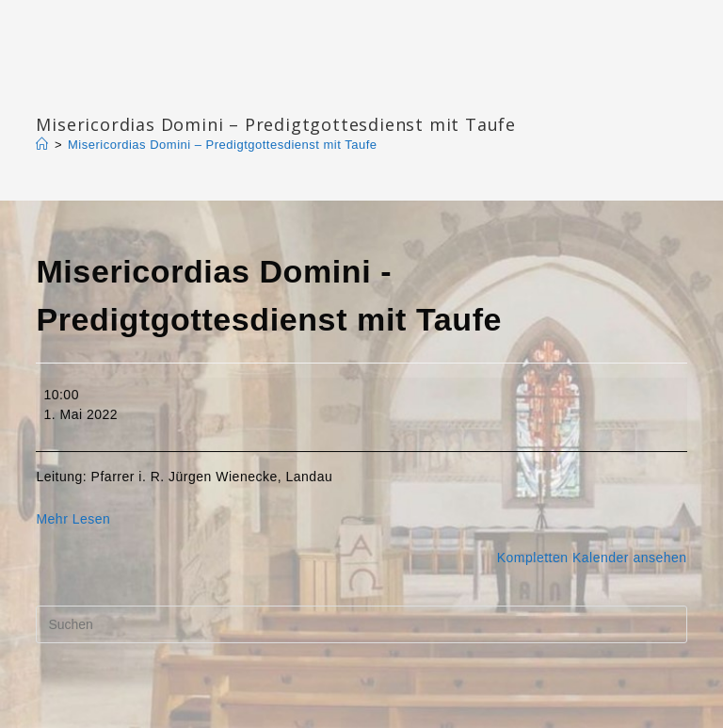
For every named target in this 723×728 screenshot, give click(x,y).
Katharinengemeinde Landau (197, 94)
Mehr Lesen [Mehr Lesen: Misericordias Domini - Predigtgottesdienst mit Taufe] (73, 519)
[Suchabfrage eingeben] (361, 624)
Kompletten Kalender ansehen (592, 558)
